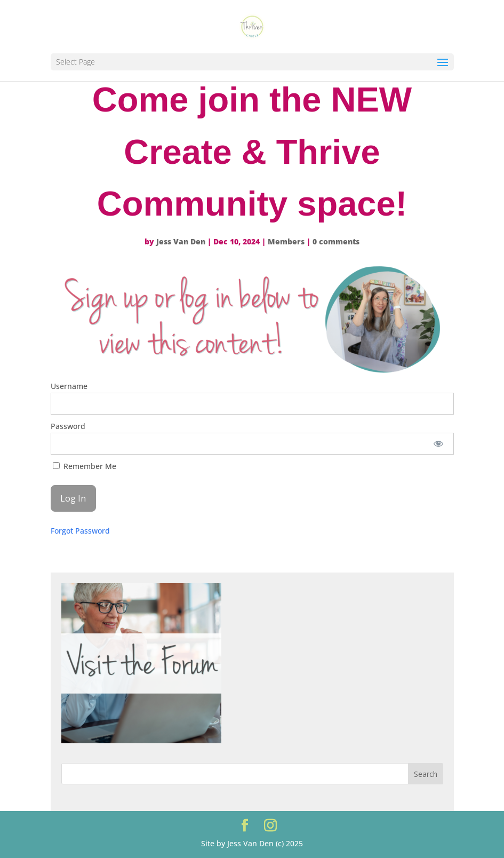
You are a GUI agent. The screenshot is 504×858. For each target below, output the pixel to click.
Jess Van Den (181, 241)
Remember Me (85, 466)
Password (68, 426)
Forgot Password (80, 531)
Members (286, 241)
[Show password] (438, 444)
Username (69, 386)
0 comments (336, 241)
